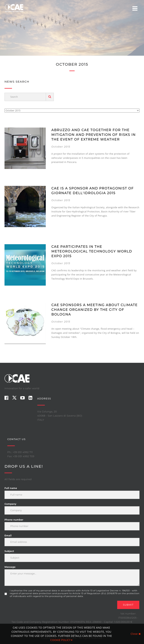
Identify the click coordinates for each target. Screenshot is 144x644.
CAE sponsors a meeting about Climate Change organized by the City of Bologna (94, 310)
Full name (11, 488)
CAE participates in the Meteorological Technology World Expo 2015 (92, 251)
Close (136, 634)
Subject (9, 551)
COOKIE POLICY (61, 640)
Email (8, 536)
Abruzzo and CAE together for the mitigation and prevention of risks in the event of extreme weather (94, 135)
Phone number (14, 520)
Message (10, 567)
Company (10, 504)
